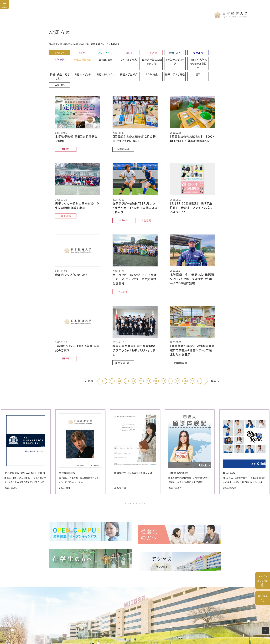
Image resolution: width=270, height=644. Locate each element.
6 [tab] (139, 481)
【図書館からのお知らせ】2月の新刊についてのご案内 (134, 123)
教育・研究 (166, 52)
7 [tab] (142, 481)
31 (156, 358)
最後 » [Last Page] (215, 358)
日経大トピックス (59, 66)
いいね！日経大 (102, 58)
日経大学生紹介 (80, 66)
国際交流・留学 (122, 337)
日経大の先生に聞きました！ (123, 59)
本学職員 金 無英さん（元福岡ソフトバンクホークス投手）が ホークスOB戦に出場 (192, 260)
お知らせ (59, 52)
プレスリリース (102, 52)
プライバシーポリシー (102, 629)
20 (119, 358)
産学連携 (209, 52)
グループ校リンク (145, 629)
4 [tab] (134, 481)
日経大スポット (209, 58)
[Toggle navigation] (4, 4)
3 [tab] (131, 481)
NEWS (80, 52)
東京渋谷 (166, 66)
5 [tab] (137, 481)
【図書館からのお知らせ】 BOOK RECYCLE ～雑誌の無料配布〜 (192, 122)
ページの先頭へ (266, 631)
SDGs (123, 52)
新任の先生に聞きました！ (188, 59)
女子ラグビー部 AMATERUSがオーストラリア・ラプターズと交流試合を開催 (135, 260)
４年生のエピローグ (145, 58)
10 (112, 358)
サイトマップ (174, 629)
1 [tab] (126, 481)
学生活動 (145, 52)
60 (193, 358)
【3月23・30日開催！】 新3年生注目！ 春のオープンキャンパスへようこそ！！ (192, 190)
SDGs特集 (102, 66)
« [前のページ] (99, 358)
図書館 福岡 (80, 58)
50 (185, 358)
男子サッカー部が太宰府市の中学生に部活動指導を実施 (76, 188)
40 (178, 358)
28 (133, 358)
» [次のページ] (206, 358)
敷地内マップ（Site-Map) (71, 256)
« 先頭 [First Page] (89, 358)
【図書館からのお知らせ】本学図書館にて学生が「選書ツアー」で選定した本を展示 (191, 329)
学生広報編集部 (59, 58)
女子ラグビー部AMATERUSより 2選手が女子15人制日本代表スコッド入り (134, 190)
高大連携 (188, 52)
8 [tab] (145, 481)
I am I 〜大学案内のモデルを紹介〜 (166, 59)
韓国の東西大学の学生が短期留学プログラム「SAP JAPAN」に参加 (134, 327)
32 (163, 358)
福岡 (145, 66)
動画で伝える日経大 (123, 68)
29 (141, 358)
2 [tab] (128, 481)
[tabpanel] (76, 429)
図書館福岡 (122, 132)
